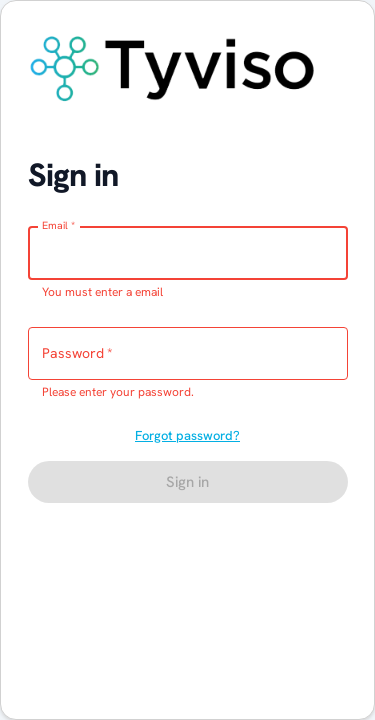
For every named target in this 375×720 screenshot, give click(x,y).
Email (58, 225)
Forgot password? (187, 435)
